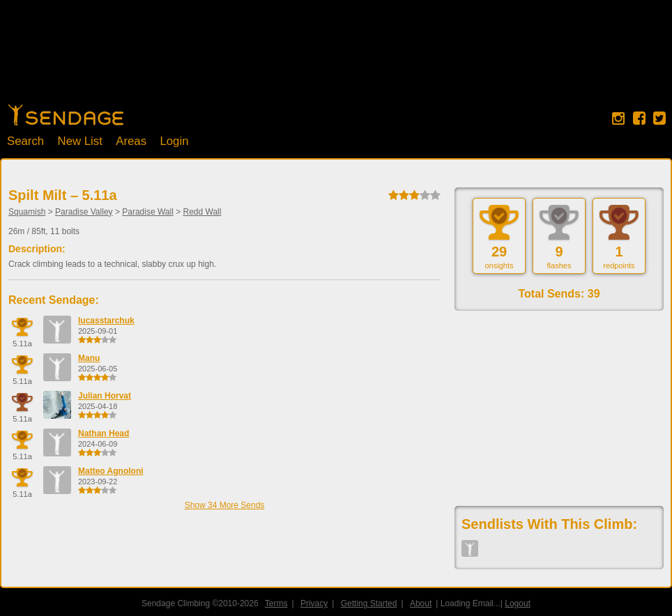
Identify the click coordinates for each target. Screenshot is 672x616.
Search (25, 141)
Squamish (27, 212)
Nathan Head (104, 433)
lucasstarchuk (106, 321)
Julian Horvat (105, 396)
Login (174, 141)
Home (66, 115)
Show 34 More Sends (225, 505)
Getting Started (369, 603)
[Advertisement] (336, 59)
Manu (89, 358)
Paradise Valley (84, 212)
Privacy (314, 603)
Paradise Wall (148, 212)
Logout (518, 603)
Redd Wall (203, 212)
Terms (276, 603)
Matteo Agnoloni (111, 471)
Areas (131, 141)
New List (80, 141)
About (421, 603)
